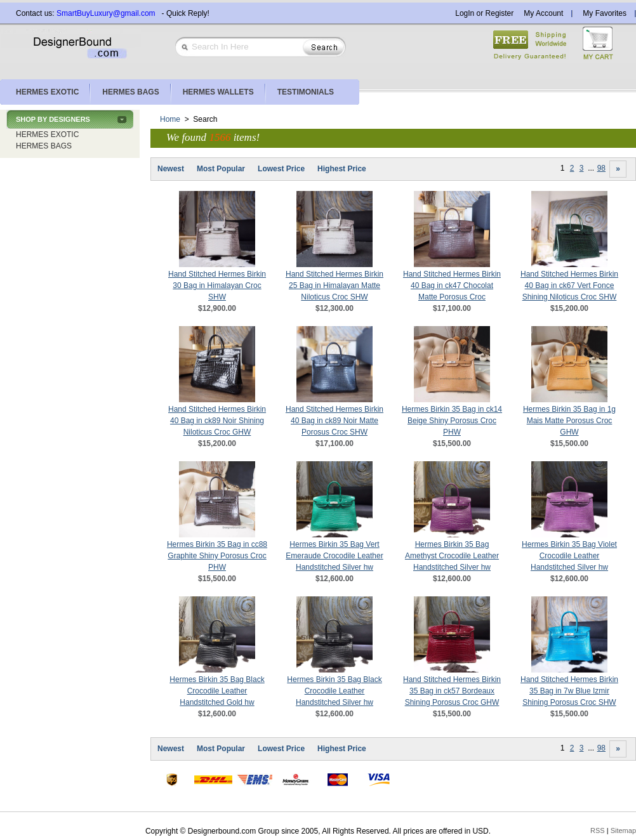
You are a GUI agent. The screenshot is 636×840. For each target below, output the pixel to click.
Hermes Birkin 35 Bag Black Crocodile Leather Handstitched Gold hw (217, 691)
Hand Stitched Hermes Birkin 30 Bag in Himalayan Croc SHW (217, 285)
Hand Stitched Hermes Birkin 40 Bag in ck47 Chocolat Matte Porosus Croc (452, 285)
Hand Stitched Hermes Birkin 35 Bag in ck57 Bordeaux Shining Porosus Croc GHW (452, 691)
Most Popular (221, 169)
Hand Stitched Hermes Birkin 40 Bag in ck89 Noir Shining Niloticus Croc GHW (217, 421)
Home (170, 119)
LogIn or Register (484, 13)
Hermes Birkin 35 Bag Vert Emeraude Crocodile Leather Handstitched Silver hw (334, 556)
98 (601, 168)
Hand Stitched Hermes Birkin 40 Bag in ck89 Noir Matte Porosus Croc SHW (335, 421)
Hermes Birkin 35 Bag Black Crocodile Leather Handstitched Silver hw (334, 691)
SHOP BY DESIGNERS (53, 119)
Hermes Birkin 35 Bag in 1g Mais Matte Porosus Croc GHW (569, 421)
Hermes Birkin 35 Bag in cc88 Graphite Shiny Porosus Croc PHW (217, 556)
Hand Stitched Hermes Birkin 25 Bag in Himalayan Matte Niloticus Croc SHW (335, 285)
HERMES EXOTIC (47, 135)
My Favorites (605, 13)
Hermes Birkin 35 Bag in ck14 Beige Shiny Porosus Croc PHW (452, 421)
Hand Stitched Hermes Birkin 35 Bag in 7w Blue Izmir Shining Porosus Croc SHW (569, 691)
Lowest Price (281, 169)
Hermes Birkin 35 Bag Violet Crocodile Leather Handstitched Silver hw (569, 556)
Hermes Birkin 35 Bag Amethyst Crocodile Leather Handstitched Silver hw (452, 556)
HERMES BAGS (44, 146)
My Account (543, 13)
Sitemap (623, 830)
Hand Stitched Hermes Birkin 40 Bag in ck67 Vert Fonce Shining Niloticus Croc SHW (569, 285)
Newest (171, 169)
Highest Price (342, 169)
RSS (598, 830)
